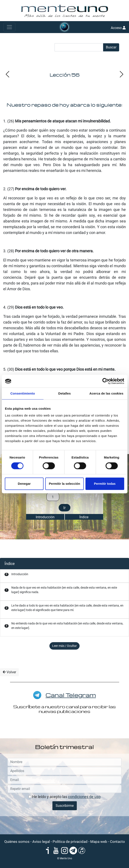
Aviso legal (41, 842)
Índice (84, 517)
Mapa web (99, 842)
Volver (9, 672)
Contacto (117, 842)
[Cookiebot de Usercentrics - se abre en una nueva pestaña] (105, 381)
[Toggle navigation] (9, 27)
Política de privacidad (70, 842)
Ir (64, 508)
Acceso (118, 28)
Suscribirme (65, 806)
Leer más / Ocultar (64, 646)
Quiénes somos (17, 842)
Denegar (24, 484)
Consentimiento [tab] (23, 393)
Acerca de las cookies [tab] (106, 393)
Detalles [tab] (64, 393)
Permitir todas (105, 484)
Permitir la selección (65, 484)
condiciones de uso (84, 797)
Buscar (111, 47)
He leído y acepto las (64, 797)
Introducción (45, 517)
